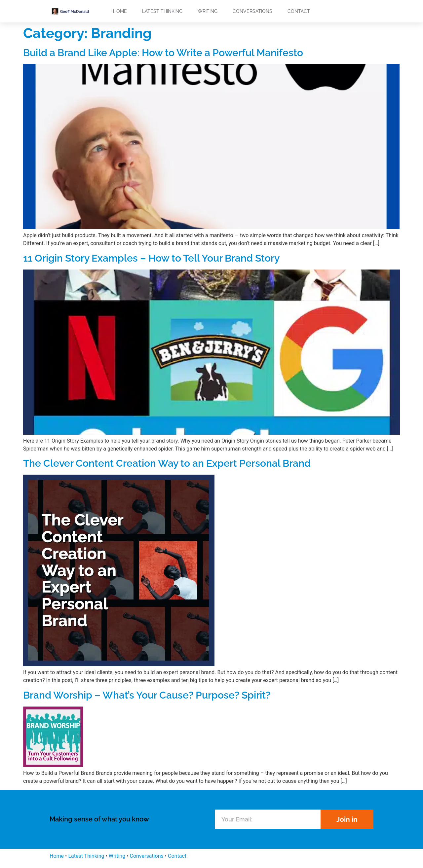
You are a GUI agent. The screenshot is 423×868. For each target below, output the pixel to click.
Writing (208, 11)
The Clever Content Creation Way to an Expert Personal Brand (167, 463)
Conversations (252, 11)
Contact (299, 11)
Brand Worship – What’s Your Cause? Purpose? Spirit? (147, 695)
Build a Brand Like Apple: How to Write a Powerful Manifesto (163, 53)
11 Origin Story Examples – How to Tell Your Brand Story (151, 258)
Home (120, 11)
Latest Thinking (162, 11)
